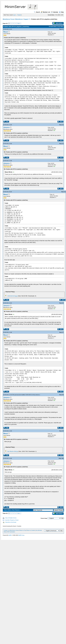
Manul (6, 32)
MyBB (10, 535)
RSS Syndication (11, 532)
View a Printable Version (11, 518)
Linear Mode (60, 26)
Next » (19, 23)
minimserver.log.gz (12, 296)
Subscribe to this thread (11, 522)
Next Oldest (8, 510)
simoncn (7, 127)
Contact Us (6, 530)
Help (61, 12)
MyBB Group (21, 535)
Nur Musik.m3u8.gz (13, 451)
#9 (63, 431)
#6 (63, 303)
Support (26, 19)
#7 (63, 332)
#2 (63, 125)
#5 (65, 192)
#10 (63, 458)
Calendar (55, 12)
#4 (63, 161)
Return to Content (31, 530)
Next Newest (16, 510)
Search (37, 12)
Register (19, 15)
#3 (63, 144)
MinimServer (19, 19)
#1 (63, 29)
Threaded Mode (53, 26)
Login (15, 15)
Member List (45, 12)
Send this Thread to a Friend (12, 520)
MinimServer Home (14, 530)
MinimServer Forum (9, 19)
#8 (63, 395)
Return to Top (23, 530)
